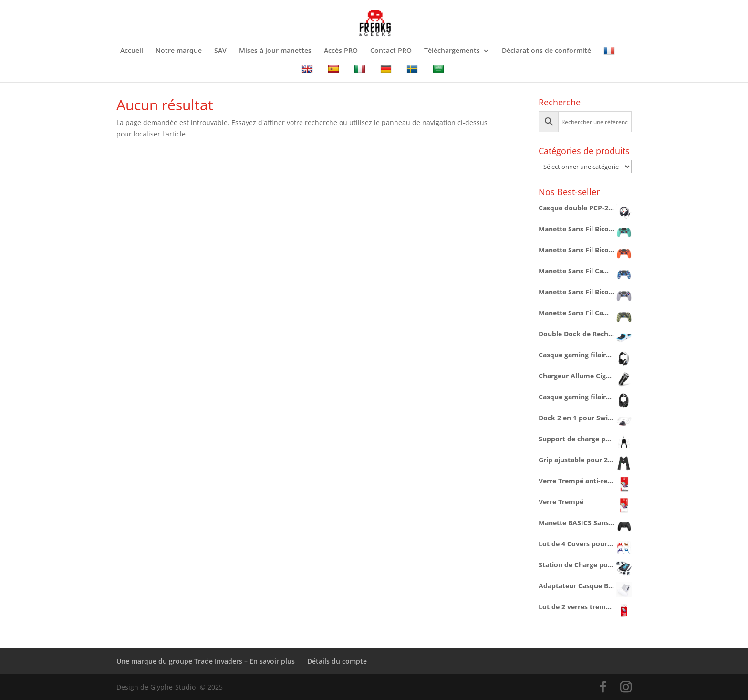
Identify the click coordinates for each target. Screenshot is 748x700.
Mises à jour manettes (275, 51)
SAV (220, 51)
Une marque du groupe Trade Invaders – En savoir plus (206, 661)
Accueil (132, 51)
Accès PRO (341, 51)
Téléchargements (452, 51)
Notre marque (179, 51)
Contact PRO (391, 51)
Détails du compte (337, 661)
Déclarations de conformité (546, 51)
